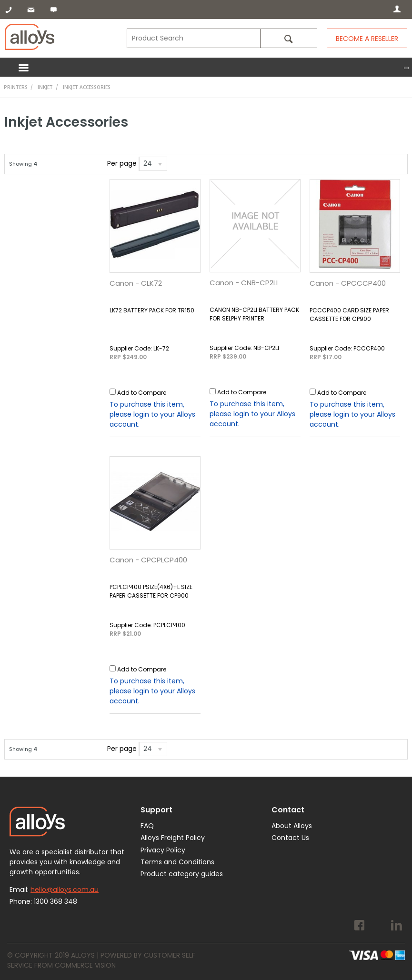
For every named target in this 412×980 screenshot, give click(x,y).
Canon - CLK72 (136, 283)
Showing (23, 164)
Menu (206, 67)
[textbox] (193, 38)
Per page (122, 163)
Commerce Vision (85, 965)
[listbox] (153, 164)
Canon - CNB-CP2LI (244, 283)
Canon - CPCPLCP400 (148, 560)
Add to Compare (142, 393)
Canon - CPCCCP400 (348, 283)
